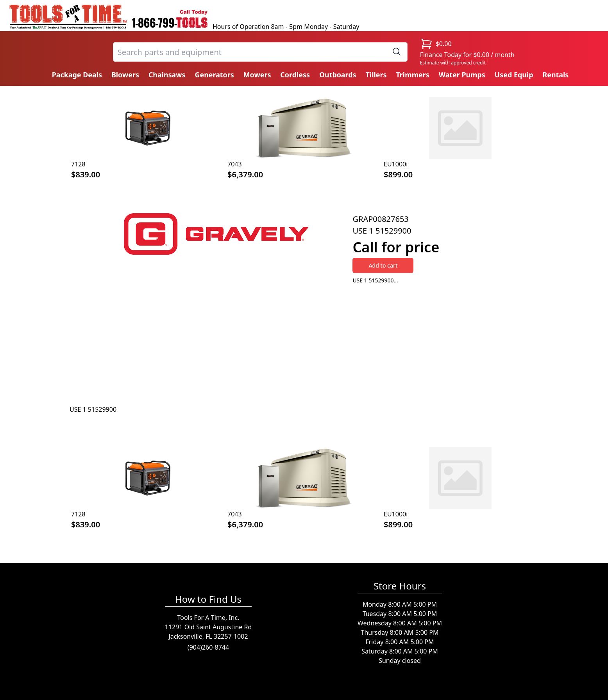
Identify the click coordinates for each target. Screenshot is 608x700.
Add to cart (383, 265)
